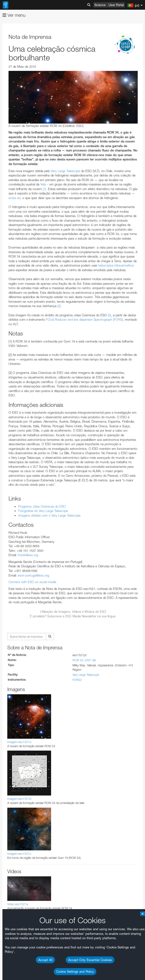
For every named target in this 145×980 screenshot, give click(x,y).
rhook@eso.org (28, 555)
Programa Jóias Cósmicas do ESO (42, 506)
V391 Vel (90, 660)
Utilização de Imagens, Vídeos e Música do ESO (73, 611)
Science (100, 5)
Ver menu (14, 15)
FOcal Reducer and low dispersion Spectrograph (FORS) (84, 319)
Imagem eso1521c (19, 854)
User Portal (116, 5)
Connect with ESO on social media (32, 582)
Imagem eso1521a (19, 742)
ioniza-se (14, 198)
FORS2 (77, 680)
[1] (44, 189)
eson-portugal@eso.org (33, 575)
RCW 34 (78, 660)
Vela (43, 184)
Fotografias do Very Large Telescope (43, 511)
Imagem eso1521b (19, 799)
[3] (109, 315)
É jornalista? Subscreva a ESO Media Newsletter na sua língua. (73, 616)
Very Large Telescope (65, 171)
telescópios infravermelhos (116, 265)
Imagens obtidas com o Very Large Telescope (49, 515)
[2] (59, 306)
